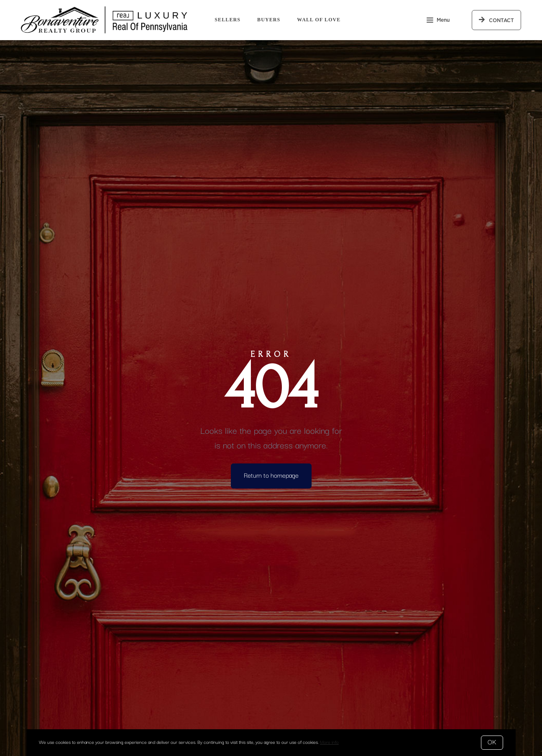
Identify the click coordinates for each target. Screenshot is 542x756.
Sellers (228, 20)
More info (329, 742)
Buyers (269, 20)
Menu (438, 21)
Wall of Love (319, 20)
